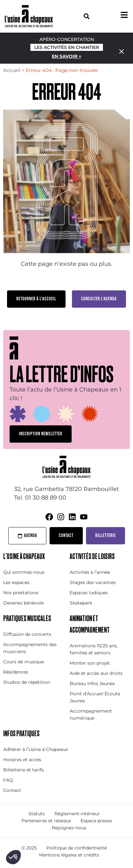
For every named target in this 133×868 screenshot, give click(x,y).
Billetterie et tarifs (23, 770)
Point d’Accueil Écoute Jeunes (95, 697)
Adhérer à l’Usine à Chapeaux (35, 749)
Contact (12, 790)
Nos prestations (21, 593)
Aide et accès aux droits (96, 673)
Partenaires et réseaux (46, 821)
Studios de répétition (27, 682)
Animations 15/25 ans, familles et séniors (94, 649)
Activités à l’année (90, 572)
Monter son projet (90, 663)
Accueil (12, 70)
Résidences (16, 672)
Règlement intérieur (77, 814)
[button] (86, 16)
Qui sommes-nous (24, 572)
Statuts (37, 814)
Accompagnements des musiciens (30, 648)
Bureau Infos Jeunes (92, 683)
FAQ (8, 780)
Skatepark (81, 603)
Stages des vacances (93, 582)
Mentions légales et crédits (69, 855)
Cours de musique (23, 662)
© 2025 (29, 848)
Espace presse (96, 821)
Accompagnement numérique (91, 714)
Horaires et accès (22, 760)
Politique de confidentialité (77, 848)
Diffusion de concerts (27, 634)
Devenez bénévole (23, 603)
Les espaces (16, 582)
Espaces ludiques (89, 593)
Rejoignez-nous (69, 828)
